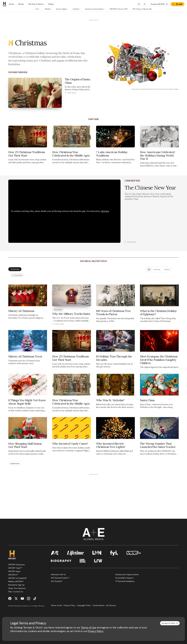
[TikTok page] (35, 599)
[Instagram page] (29, 599)
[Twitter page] (16, 599)
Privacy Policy (95, 631)
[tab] (38, 9)
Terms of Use (89, 627)
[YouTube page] (22, 599)
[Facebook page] (10, 599)
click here (105, 211)
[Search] (139, 4)
